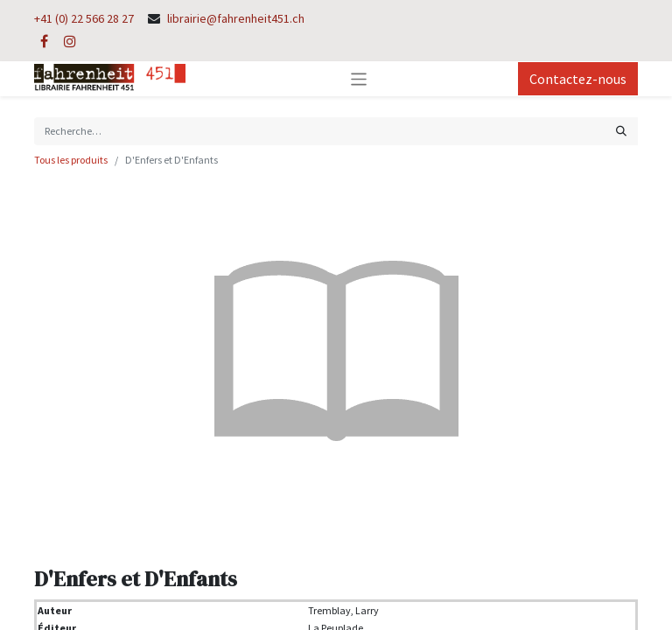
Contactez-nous (578, 79)
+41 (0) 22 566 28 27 (84, 18)
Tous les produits (71, 160)
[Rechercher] (621, 131)
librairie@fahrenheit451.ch (236, 18)
